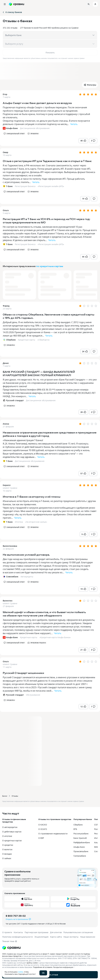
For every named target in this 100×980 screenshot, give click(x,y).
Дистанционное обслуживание (35, 128)
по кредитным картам (50, 266)
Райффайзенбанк (82, 842)
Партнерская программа (36, 932)
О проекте (7, 932)
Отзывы (15, 796)
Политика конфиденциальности (17, 937)
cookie (20, 972)
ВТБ (75, 829)
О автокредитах (10, 827)
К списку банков (12, 12)
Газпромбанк (80, 856)
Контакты (18, 932)
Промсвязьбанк (81, 851)
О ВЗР (41, 838)
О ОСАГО (43, 829)
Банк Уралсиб (80, 838)
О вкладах (7, 854)
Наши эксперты (71, 937)
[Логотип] (50, 948)
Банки (5, 796)
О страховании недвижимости (53, 834)
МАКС (97, 847)
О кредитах (8, 845)
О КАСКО (43, 825)
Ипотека (19, 522)
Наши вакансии (88, 937)
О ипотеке (7, 836)
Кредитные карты (27, 340)
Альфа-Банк (79, 847)
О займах (7, 858)
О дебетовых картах (12, 832)
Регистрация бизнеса (25, 186)
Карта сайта (56, 937)
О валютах (7, 849)
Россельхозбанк (81, 834)
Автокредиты (27, 577)
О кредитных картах (12, 841)
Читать (74, 124)
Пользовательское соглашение (78, 932)
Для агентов (56, 932)
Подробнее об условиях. (43, 967)
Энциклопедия (41, 937)
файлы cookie (32, 963)
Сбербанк (78, 825)
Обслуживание (33, 695)
